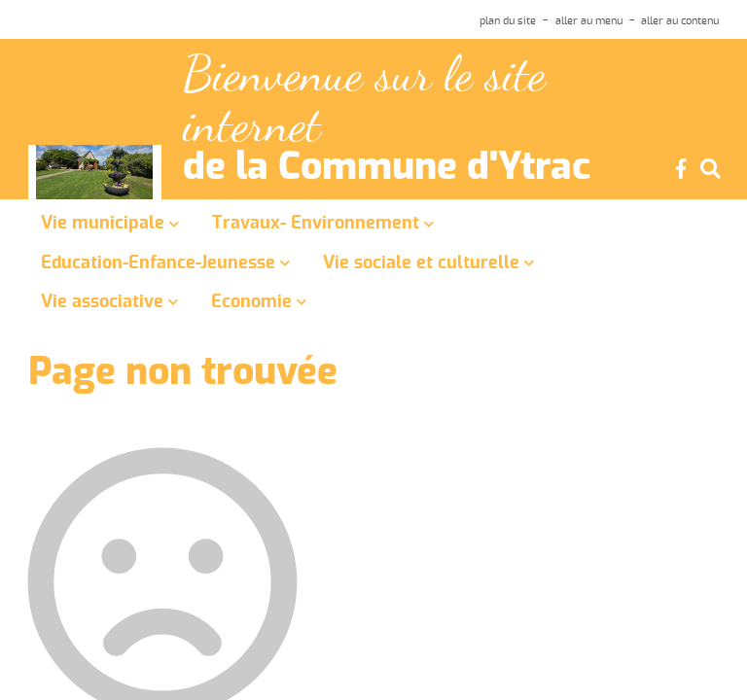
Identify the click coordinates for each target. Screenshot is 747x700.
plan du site (508, 21)
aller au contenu (680, 21)
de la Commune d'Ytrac (387, 168)
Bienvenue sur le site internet (364, 99)
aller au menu (589, 21)
